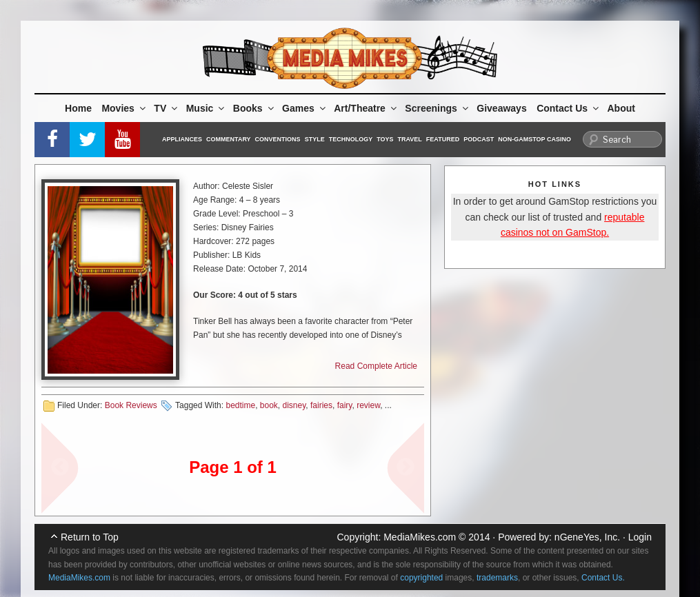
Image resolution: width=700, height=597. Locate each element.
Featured (443, 139)
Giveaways (501, 108)
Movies (124, 108)
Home (78, 108)
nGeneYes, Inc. (587, 537)
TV (167, 108)
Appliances (182, 139)
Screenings (437, 108)
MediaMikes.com (420, 537)
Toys (385, 139)
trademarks (497, 578)
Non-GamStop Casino (534, 139)
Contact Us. (603, 578)
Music (207, 108)
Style (315, 139)
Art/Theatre (366, 108)
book (269, 405)
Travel (410, 139)
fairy (345, 405)
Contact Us (569, 108)
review (368, 405)
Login (640, 537)
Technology (351, 139)
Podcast (479, 139)
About (621, 108)
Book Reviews (131, 405)
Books (254, 108)
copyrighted (421, 578)
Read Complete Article (376, 366)
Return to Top (90, 537)
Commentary (229, 139)
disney (294, 405)
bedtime (240, 405)
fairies (321, 405)
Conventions (278, 139)
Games (305, 108)
